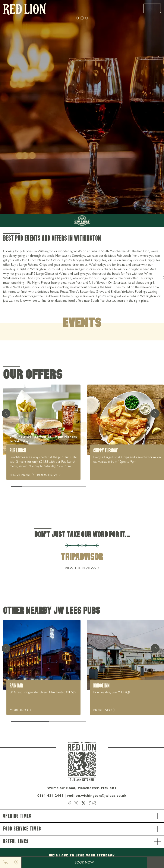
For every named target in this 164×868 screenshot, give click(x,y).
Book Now (84, 862)
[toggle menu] (152, 8)
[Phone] (6, 862)
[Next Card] (155, 413)
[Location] (16, 862)
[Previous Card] (6, 413)
